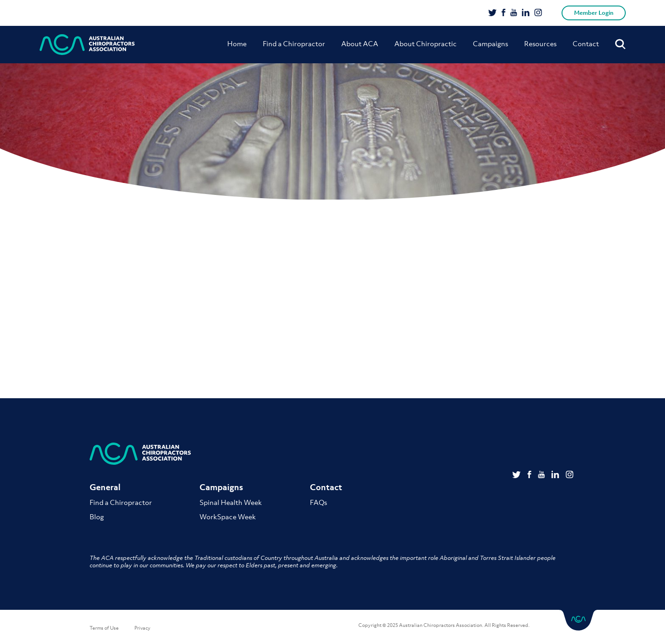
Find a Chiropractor (294, 43)
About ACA (360, 43)
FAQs (318, 502)
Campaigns (490, 43)
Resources (540, 43)
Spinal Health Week (231, 502)
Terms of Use (104, 628)
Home (237, 43)
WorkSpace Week (228, 516)
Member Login (594, 13)
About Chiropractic (426, 43)
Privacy (142, 628)
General (105, 487)
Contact (586, 43)
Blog (97, 516)
